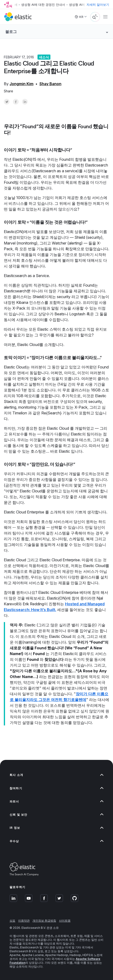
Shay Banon (50, 84)
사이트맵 (65, 921)
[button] (56, 775)
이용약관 (24, 921)
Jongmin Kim (22, 84)
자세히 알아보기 (98, 5)
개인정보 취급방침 (44, 921)
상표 (12, 921)
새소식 (44, 57)
